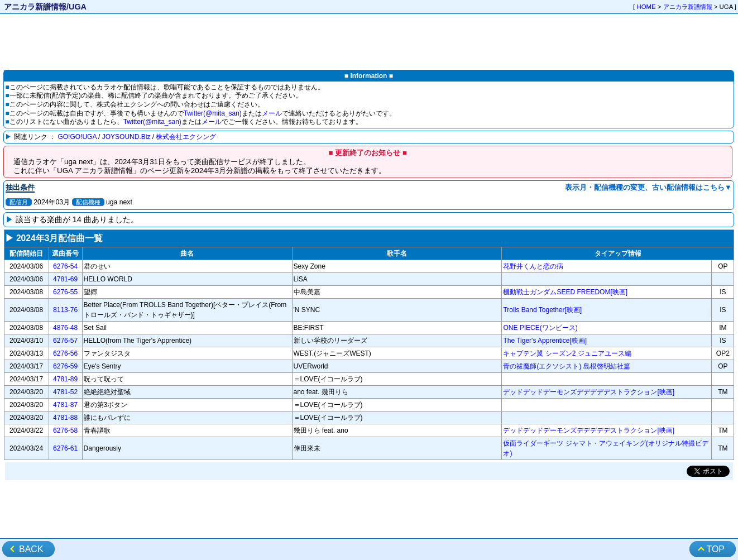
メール (272, 113)
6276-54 (65, 266)
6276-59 (65, 366)
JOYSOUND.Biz (126, 137)
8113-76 (65, 310)
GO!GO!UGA (77, 137)
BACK (31, 549)
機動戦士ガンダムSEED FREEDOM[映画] (565, 292)
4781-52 (65, 392)
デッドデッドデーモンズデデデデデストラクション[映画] (589, 392)
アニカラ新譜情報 (688, 7)
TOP (715, 549)
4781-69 (65, 279)
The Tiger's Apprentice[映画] (545, 341)
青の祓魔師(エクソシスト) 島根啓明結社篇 (566, 366)
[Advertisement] (369, 42)
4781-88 (65, 418)
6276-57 (65, 341)
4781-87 (65, 405)
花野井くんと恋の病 (533, 266)
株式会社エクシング (186, 137)
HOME (646, 7)
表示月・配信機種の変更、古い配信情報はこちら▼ (648, 187)
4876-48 (65, 328)
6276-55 (65, 292)
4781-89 (65, 379)
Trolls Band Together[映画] (542, 310)
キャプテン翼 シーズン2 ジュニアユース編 (567, 353)
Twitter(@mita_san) (213, 113)
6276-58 (65, 430)
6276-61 (65, 448)
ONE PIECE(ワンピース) (540, 328)
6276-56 (65, 353)
